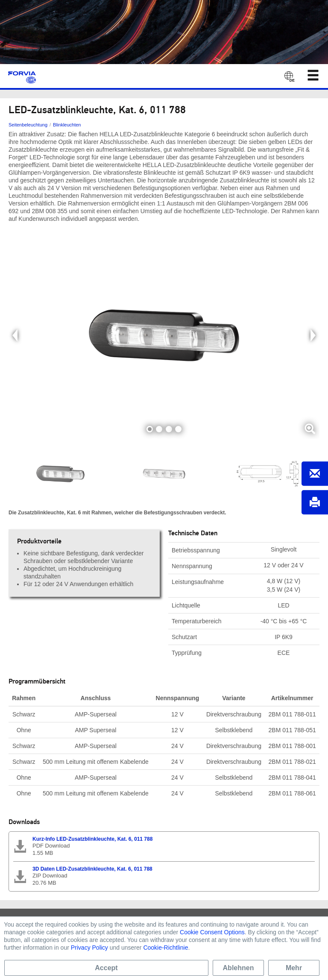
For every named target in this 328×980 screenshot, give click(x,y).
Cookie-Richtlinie (165, 948)
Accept (106, 968)
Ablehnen (239, 968)
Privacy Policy (89, 948)
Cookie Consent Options (212, 932)
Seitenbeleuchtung (28, 125)
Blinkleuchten (67, 125)
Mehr (294, 968)
